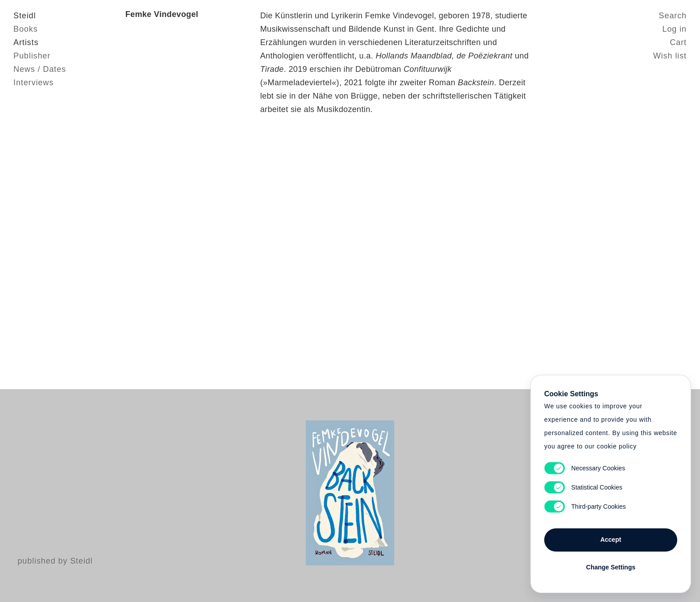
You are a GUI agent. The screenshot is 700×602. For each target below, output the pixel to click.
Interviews (33, 83)
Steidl (25, 16)
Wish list (670, 56)
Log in (675, 29)
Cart (678, 42)
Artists (26, 42)
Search (673, 16)
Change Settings (611, 567)
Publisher (32, 56)
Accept (611, 540)
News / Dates (40, 69)
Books (26, 29)
